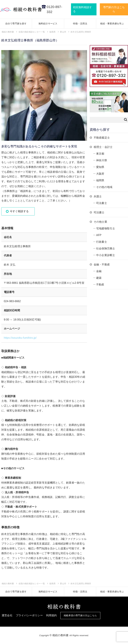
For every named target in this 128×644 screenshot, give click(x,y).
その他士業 (100, 222)
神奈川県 (102, 160)
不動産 (100, 285)
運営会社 (7, 615)
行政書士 (102, 242)
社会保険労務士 (106, 248)
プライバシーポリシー (29, 615)
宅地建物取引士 (106, 228)
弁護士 (98, 196)
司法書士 (102, 203)
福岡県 (100, 180)
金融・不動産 (102, 264)
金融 (99, 271)
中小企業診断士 (106, 255)
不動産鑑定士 (102, 138)
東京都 (100, 154)
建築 (99, 278)
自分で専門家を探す (16, 24)
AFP (99, 235)
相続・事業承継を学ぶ (112, 24)
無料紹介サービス (48, 24)
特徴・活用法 (80, 24)
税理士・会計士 (103, 147)
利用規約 (52, 615)
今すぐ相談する (19, 211)
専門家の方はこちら (114, 9)
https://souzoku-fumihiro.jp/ (20, 338)
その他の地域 (104, 187)
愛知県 (100, 167)
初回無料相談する (82, 9)
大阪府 (100, 174)
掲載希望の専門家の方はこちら (80, 615)
